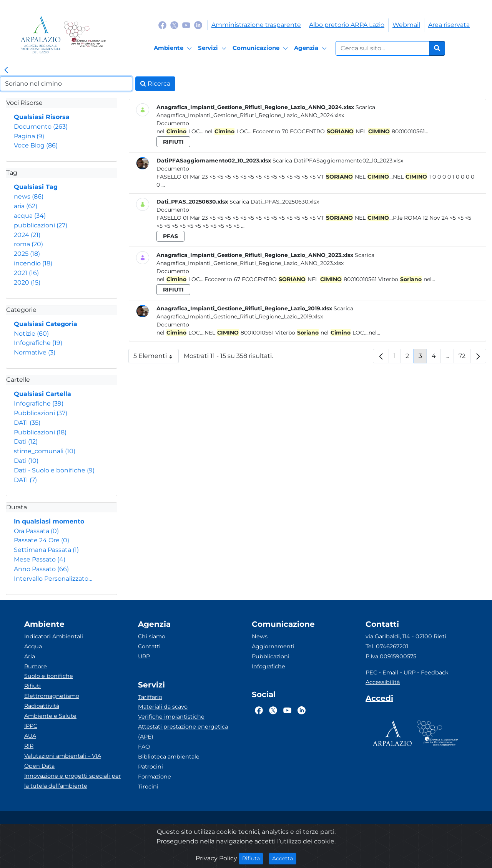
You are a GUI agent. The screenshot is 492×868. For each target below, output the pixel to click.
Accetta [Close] (284, 858)
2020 (27, 282)
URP (144, 656)
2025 (27, 254)
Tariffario (150, 697)
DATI (27, 423)
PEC (371, 673)
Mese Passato (40, 559)
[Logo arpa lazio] (41, 35)
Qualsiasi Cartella (42, 394)
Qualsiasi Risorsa (42, 117)
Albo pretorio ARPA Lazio (347, 25)
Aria (30, 656)
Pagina (29, 136)
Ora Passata (36, 531)
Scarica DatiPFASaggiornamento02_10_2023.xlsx (338, 161)
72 (465, 358)
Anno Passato (41, 569)
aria (26, 206)
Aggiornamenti (273, 646)
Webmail (406, 25)
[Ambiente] (174, 48)
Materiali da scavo (163, 707)
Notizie (31, 334)
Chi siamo (152, 636)
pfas (170, 236)
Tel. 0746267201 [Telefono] (387, 646)
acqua (30, 216)
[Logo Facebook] (162, 25)
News (260, 636)
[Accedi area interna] (379, 700)
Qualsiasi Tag (36, 187)
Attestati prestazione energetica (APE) (183, 732)
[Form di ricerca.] (382, 48)
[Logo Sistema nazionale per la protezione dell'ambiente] (85, 35)
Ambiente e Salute (50, 716)
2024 (27, 235)
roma (28, 244)
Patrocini (150, 767)
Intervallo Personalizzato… (53, 579)
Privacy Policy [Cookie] (216, 858)
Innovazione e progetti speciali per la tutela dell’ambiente (73, 781)
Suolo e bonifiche (49, 676)
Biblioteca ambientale (169, 757)
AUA (30, 736)
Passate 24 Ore (42, 540)
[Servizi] (213, 48)
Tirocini (148, 787)
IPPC (31, 726)
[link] (6, 70)
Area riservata (449, 25)
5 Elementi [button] (156, 358)
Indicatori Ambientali (54, 636)
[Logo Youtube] (186, 25)
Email (390, 673)
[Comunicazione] (261, 48)
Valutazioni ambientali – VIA (63, 756)
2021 (26, 273)
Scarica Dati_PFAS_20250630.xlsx (274, 202)
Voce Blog (36, 145)
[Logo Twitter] (174, 25)
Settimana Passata (46, 550)
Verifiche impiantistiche (171, 717)
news (29, 196)
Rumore (36, 666)
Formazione (155, 777)
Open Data (39, 766)
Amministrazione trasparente (256, 25)
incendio (33, 263)
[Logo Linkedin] (198, 25)
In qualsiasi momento (49, 521)
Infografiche (38, 343)
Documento (41, 127)
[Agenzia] (312, 48)
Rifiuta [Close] (253, 858)
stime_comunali (45, 451)
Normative (35, 352)
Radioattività (42, 706)
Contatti (149, 646)
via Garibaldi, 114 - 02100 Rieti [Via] (406, 636)
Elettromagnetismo (52, 696)
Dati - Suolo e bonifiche (54, 470)
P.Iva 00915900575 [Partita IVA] (391, 656)
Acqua (33, 646)
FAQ (144, 747)
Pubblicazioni (41, 413)
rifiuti (173, 142)
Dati (26, 441)
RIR (29, 746)
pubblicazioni (41, 225)
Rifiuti (32, 686)
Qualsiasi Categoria (46, 324)
